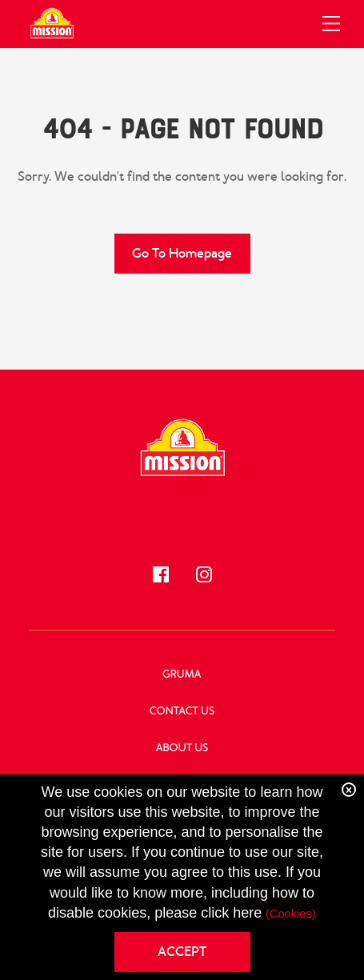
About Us (182, 748)
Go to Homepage (182, 253)
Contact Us (182, 712)
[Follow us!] (161, 574)
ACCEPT (182, 952)
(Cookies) (291, 914)
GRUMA (182, 675)
